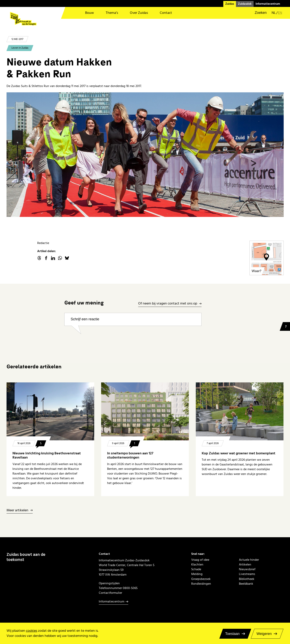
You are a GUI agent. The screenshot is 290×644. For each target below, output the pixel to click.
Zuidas (230, 4)
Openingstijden (109, 583)
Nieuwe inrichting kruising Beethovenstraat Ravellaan (47, 455)
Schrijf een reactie (85, 319)
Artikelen (245, 565)
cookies (32, 631)
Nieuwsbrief (247, 569)
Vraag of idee (200, 560)
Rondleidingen (201, 584)
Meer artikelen (17, 510)
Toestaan (232, 634)
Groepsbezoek (201, 579)
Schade (196, 569)
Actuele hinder (249, 560)
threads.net (39, 258)
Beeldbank (246, 584)
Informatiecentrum (268, 4)
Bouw (89, 13)
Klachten (197, 565)
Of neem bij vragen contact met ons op (168, 304)
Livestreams (247, 574)
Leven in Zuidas (20, 48)
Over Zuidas (139, 13)
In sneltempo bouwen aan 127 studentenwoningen (130, 455)
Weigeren (264, 634)
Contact (166, 13)
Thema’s (112, 13)
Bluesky (67, 258)
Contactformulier (110, 593)
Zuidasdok (245, 4)
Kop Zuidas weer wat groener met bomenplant (239, 453)
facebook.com (46, 258)
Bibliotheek (247, 579)
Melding (197, 574)
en (280, 13)
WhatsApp (60, 258)
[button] (258, 13)
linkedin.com (53, 258)
